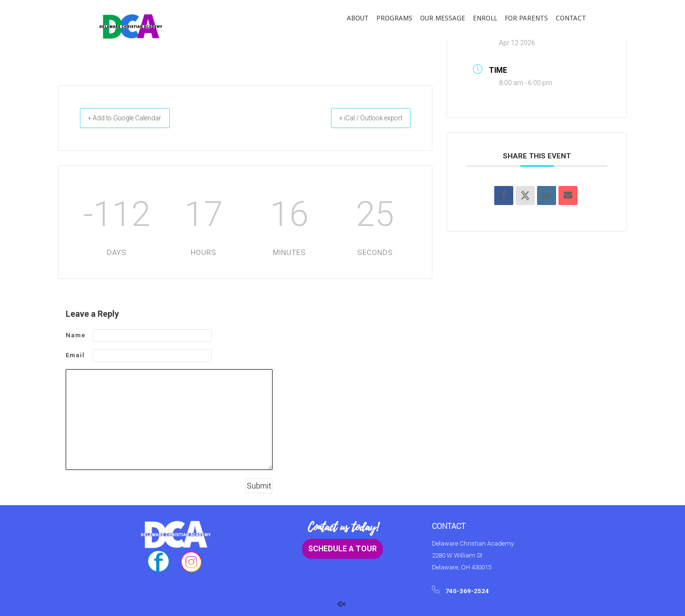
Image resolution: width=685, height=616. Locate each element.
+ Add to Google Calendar (135, 118)
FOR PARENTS (526, 18)
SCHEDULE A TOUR (342, 549)
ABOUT (358, 18)
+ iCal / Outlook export (361, 118)
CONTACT (571, 18)
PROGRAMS (394, 18)
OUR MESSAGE (443, 18)
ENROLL (485, 18)
